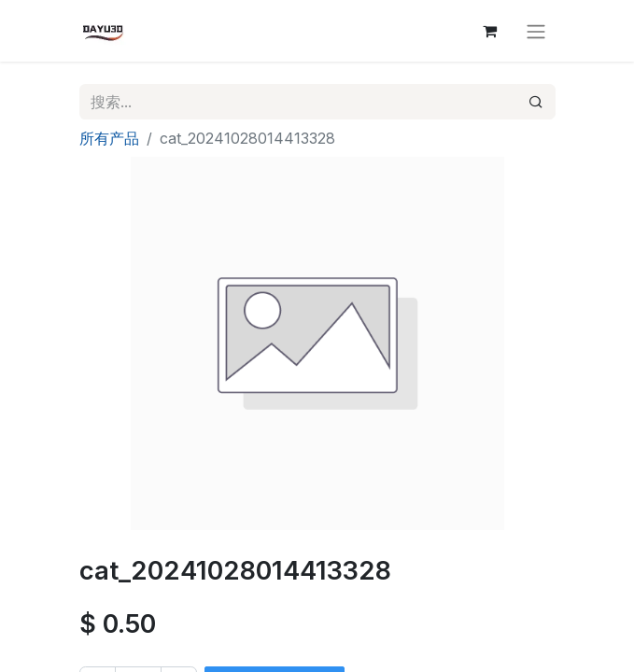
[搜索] (536, 102)
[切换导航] (536, 31)
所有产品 (109, 138)
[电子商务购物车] (490, 31)
